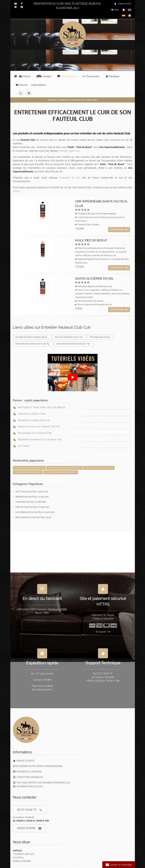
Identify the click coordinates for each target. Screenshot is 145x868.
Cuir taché (24, 446)
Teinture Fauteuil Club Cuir (29, 502)
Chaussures (91, 76)
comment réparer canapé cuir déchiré (61, 472)
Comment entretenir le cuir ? (69, 337)
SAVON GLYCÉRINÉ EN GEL (95, 278)
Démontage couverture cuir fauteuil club (64, 468)
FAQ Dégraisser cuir (100, 337)
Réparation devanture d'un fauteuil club (40, 439)
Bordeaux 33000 (57, 607)
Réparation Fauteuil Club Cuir (31, 497)
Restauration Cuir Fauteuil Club (32, 517)
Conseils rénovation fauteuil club (32, 337)
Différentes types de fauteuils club (99, 468)
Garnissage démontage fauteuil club (29, 468)
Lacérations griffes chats (32, 414)
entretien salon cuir (69, 151)
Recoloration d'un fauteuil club (35, 433)
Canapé (44, 76)
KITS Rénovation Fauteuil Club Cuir (34, 512)
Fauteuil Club (67, 76)
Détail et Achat (119, 230)
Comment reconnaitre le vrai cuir (28, 472)
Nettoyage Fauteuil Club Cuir (30, 492)
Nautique (112, 76)
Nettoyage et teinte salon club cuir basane (42, 407)
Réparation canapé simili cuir (34, 420)
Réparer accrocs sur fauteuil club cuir (39, 427)
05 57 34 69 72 (30, 810)
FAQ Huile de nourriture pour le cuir (33, 344)
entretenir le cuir (70, 178)
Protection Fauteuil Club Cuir (31, 507)
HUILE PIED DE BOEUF (91, 240)
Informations (38, 85)
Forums (22, 85)
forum (16, 191)
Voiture (25, 76)
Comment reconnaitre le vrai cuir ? (74, 344)
